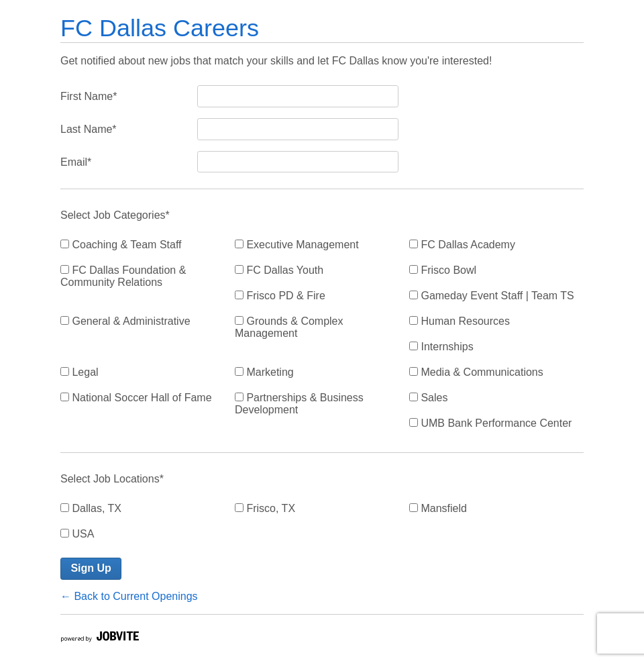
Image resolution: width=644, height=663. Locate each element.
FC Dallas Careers (160, 28)
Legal (79, 372)
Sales (428, 398)
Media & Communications (476, 372)
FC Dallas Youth (279, 270)
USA (77, 534)
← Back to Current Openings (129, 596)
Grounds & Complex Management (289, 327)
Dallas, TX (91, 508)
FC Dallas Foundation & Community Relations (123, 276)
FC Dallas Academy (462, 245)
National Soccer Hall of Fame (136, 398)
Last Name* (89, 129)
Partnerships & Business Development (299, 404)
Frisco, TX (265, 508)
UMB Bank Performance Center (490, 423)
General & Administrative (125, 321)
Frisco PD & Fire (280, 296)
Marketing (264, 372)
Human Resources (460, 321)
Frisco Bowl (443, 270)
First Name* (89, 96)
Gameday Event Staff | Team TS (492, 296)
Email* (76, 162)
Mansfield (438, 508)
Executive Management (297, 245)
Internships (441, 347)
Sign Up (91, 568)
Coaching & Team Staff (121, 245)
